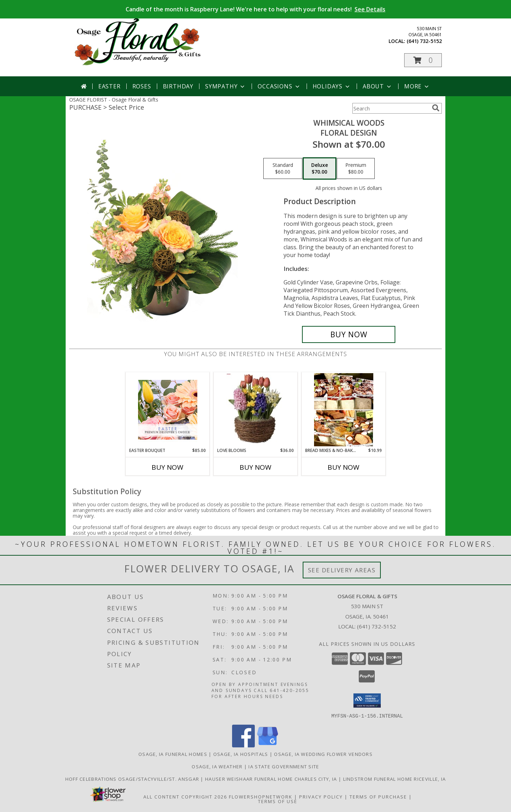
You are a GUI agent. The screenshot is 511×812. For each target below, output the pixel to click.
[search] (436, 108)
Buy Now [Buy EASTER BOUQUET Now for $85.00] (167, 467)
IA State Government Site (284, 766)
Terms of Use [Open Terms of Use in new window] (278, 801)
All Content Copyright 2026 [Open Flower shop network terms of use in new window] (185, 796)
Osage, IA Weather (217, 766)
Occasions (279, 86)
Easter (109, 86)
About (378, 86)
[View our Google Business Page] (268, 745)
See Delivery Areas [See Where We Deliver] (342, 570)
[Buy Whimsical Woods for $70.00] (349, 334)
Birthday (178, 86)
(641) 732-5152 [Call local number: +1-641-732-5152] (424, 41)
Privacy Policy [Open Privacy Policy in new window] (321, 796)
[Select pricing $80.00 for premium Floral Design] (356, 169)
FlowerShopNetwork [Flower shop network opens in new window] (261, 796)
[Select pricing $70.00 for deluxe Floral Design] (320, 169)
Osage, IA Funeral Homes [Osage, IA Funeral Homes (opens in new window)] (173, 754)
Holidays (332, 86)
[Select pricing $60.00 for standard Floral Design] (283, 169)
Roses (142, 86)
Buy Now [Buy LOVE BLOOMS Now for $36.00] (255, 467)
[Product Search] (391, 108)
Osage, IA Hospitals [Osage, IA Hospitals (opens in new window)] (241, 754)
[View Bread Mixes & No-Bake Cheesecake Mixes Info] (344, 410)
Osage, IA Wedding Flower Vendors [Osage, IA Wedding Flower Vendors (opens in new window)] (323, 754)
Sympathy (226, 86)
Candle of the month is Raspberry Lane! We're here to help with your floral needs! (255, 9)
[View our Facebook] (243, 745)
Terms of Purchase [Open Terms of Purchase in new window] (378, 796)
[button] (423, 60)
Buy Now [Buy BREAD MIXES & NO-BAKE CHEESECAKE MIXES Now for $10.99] (344, 467)
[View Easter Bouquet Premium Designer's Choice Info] (168, 410)
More (417, 86)
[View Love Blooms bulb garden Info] (256, 410)
